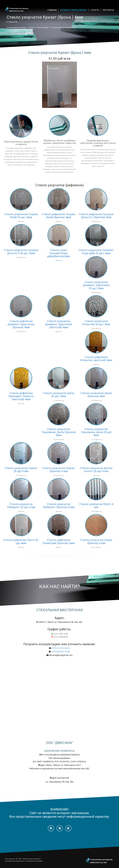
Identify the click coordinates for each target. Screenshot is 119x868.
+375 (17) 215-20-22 (61, 648)
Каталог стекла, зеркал (74, 10)
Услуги (95, 10)
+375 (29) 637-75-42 (60, 652)
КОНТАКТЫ (108, 10)
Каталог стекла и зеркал (39, 27)
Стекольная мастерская (17, 27)
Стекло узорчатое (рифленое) (64, 27)
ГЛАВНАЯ (52, 10)
